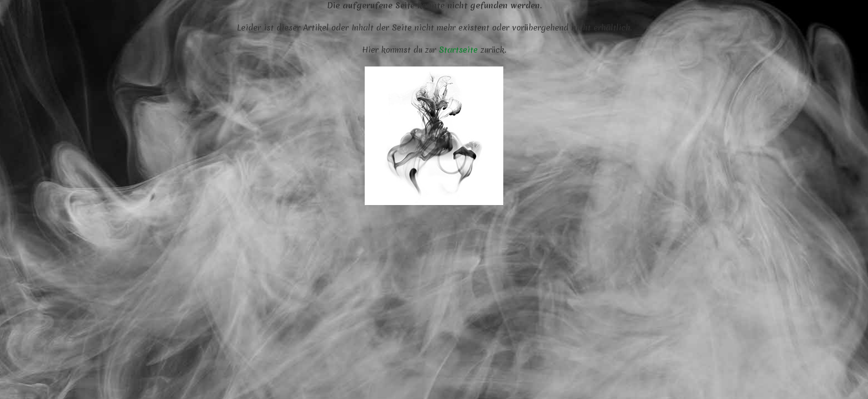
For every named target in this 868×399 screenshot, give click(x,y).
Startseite (458, 50)
